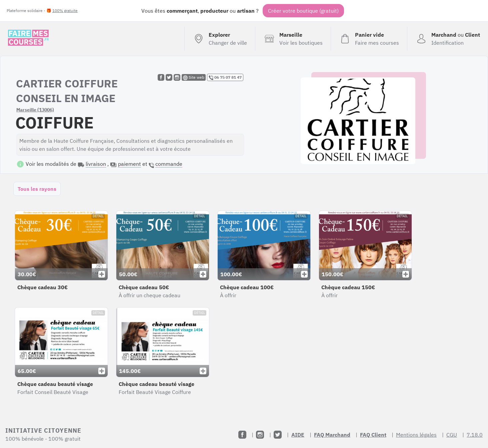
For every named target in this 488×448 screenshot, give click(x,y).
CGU (452, 435)
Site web (194, 77)
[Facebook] (242, 435)
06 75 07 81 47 (225, 77)
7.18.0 (475, 435)
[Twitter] (278, 435)
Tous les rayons (37, 189)
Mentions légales (416, 435)
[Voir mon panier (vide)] (369, 39)
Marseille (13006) (35, 110)
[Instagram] (260, 435)
